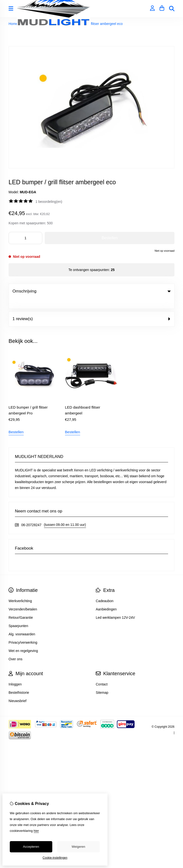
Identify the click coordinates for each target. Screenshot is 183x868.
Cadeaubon (105, 591)
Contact (102, 674)
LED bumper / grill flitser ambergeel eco (93, 24)
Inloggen (15, 674)
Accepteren (31, 847)
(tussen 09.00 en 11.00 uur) (65, 515)
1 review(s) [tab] (91, 309)
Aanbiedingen (106, 599)
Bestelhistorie (19, 683)
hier (36, 831)
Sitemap (102, 683)
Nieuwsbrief (17, 691)
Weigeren (78, 847)
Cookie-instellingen (55, 858)
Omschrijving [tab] (91, 291)
